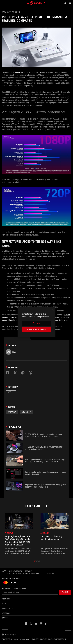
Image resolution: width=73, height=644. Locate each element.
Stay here (37, 323)
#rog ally (26, 412)
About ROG (6, 599)
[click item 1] (37, 561)
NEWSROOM (6, 613)
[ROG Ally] (28, 571)
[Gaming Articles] (15, 571)
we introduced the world (24, 72)
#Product (12, 412)
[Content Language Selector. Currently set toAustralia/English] (9, 635)
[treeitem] (19, 534)
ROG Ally (42, 72)
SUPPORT (5, 618)
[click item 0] (35, 561)
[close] (53, 310)
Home (4, 604)
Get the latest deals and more (14, 588)
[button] (3, 3)
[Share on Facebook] (8, 373)
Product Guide (7, 608)
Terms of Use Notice (22, 640)
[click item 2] (39, 561)
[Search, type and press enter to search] (65, 3)
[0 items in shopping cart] (70, 3)
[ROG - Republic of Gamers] (36, 3)
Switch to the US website (37, 330)
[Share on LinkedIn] (23, 373)
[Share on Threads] (30, 373)
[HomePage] (4, 571)
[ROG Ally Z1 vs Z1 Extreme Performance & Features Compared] (32, 574)
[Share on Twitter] (15, 373)
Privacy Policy (7, 639)
